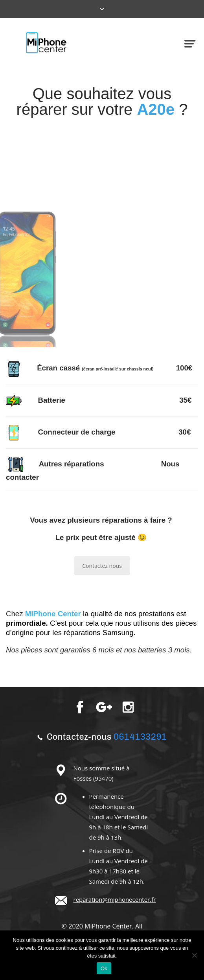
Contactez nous (102, 566)
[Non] (194, 955)
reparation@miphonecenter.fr (115, 899)
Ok (104, 968)
